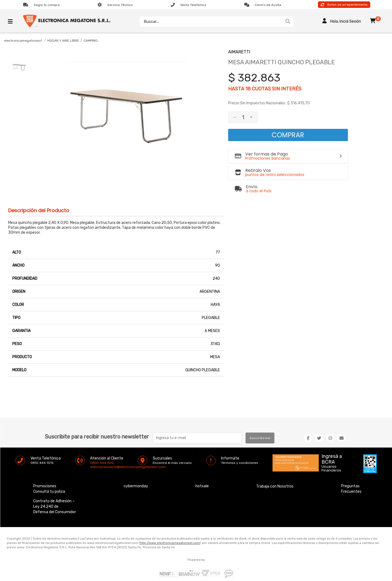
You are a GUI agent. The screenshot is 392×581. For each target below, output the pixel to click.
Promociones (45, 474)
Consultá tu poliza (49, 479)
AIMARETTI (239, 52)
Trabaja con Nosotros (275, 474)
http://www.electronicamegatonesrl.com (170, 531)
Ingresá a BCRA (332, 446)
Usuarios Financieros (331, 456)
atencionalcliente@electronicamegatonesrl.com (95, 455)
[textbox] (211, 22)
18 (248, 89)
